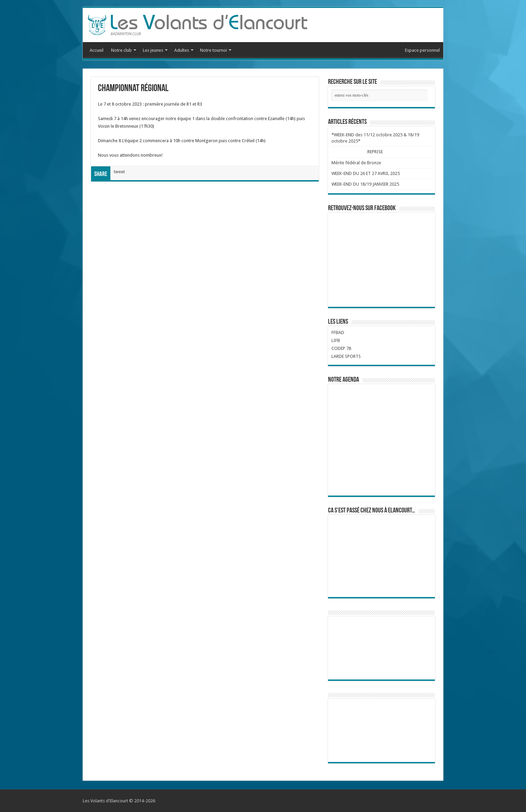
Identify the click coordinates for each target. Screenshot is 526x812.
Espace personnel (422, 50)
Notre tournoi (214, 50)
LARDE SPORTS (346, 356)
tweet (119, 172)
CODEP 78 (341, 348)
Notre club (121, 50)
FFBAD (338, 332)
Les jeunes (153, 50)
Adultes (182, 50)
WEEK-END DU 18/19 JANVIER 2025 (365, 184)
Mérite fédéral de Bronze (356, 163)
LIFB (336, 340)
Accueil (97, 50)
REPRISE (375, 152)
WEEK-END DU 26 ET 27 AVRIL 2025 (366, 173)
